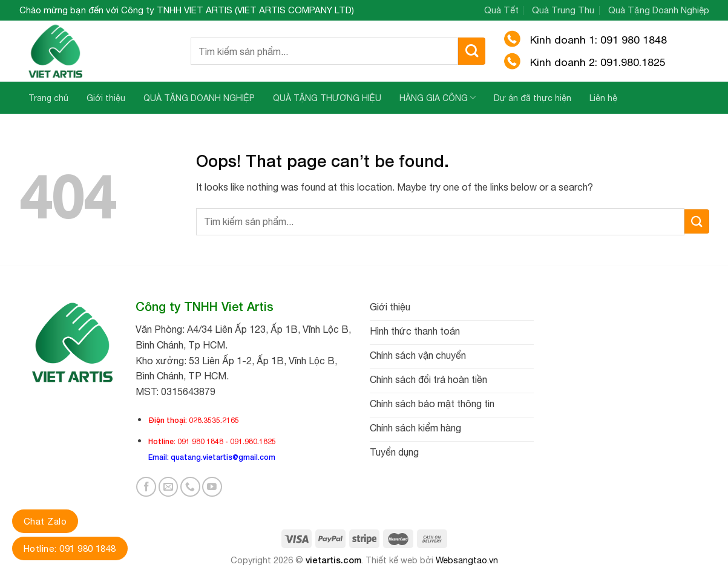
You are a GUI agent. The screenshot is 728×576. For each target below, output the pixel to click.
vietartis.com (333, 560)
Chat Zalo (45, 521)
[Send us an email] (169, 487)
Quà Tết (501, 10)
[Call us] (190, 487)
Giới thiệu (106, 98)
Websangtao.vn (467, 560)
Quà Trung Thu (563, 10)
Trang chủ (48, 98)
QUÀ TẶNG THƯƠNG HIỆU (327, 98)
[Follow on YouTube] (212, 487)
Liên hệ (603, 98)
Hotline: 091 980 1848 (70, 548)
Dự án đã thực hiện (533, 98)
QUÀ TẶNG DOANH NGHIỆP (199, 98)
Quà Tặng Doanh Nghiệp (659, 10)
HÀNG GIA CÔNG (438, 98)
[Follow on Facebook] (146, 487)
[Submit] (472, 51)
